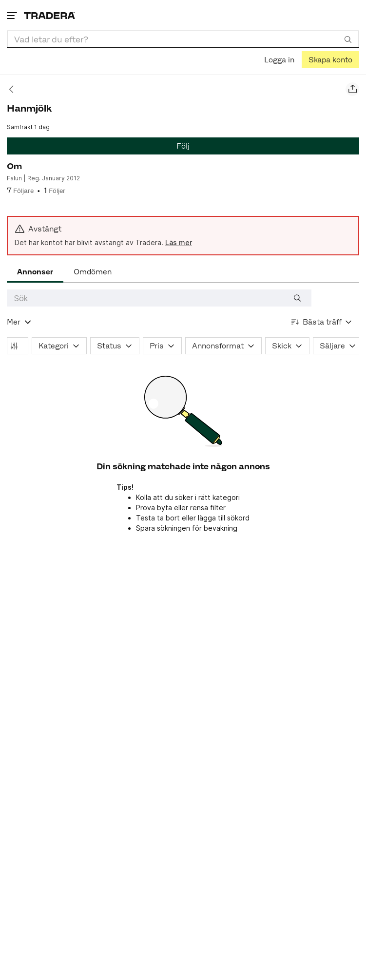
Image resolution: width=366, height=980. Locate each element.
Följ (183, 146)
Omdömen (93, 272)
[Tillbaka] (14, 89)
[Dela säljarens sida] (352, 89)
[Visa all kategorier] (19, 322)
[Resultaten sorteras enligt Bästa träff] (322, 322)
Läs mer (179, 242)
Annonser (35, 272)
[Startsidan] (49, 15)
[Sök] (348, 39)
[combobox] (183, 39)
